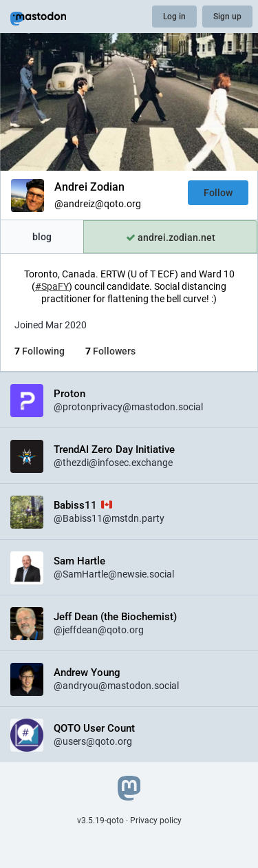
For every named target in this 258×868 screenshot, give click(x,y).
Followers (110, 351)
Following (40, 351)
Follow (218, 193)
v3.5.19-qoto (100, 821)
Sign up (227, 17)
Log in (174, 17)
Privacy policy (156, 821)
